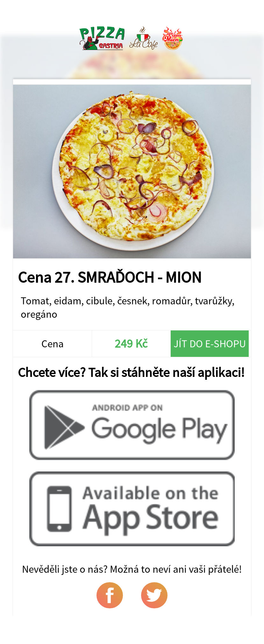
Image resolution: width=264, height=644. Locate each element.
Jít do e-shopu (210, 343)
